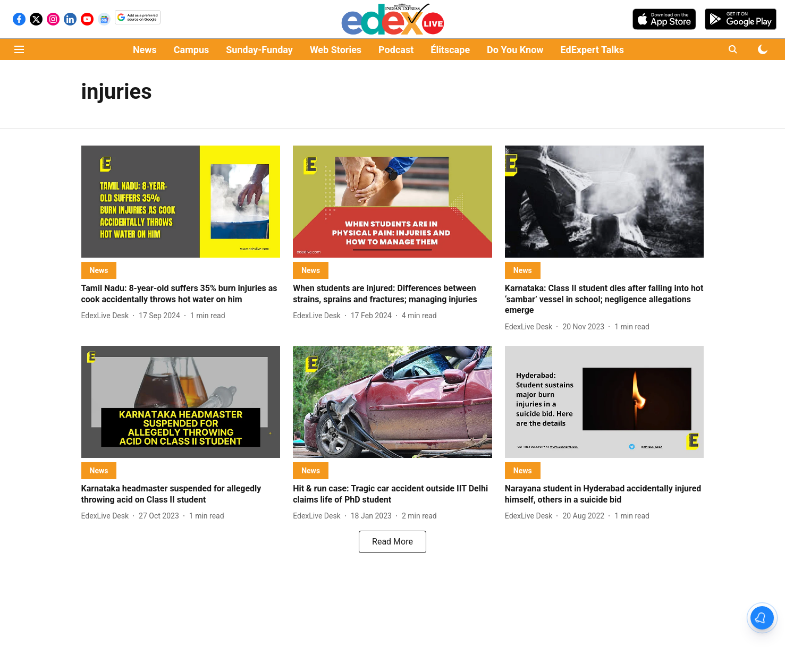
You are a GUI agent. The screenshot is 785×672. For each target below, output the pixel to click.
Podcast (396, 50)
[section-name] (99, 270)
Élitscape (450, 50)
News (145, 50)
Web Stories (336, 50)
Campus (191, 50)
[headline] (181, 294)
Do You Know (515, 50)
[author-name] (107, 316)
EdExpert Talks (592, 50)
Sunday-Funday (259, 50)
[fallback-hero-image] (181, 202)
